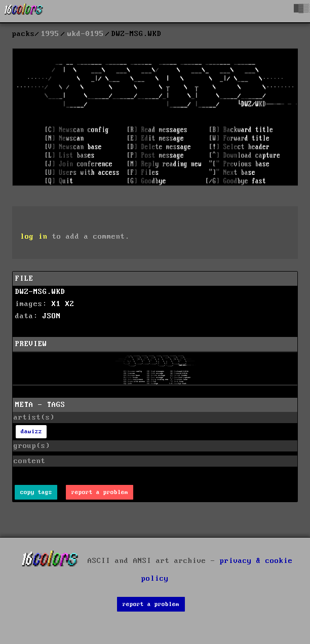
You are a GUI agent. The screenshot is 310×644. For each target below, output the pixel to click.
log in (34, 237)
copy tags (36, 492)
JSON (52, 316)
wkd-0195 (86, 34)
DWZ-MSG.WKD (40, 292)
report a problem (100, 492)
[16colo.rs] (24, 11)
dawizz (31, 431)
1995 (50, 34)
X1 (56, 304)
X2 (70, 304)
